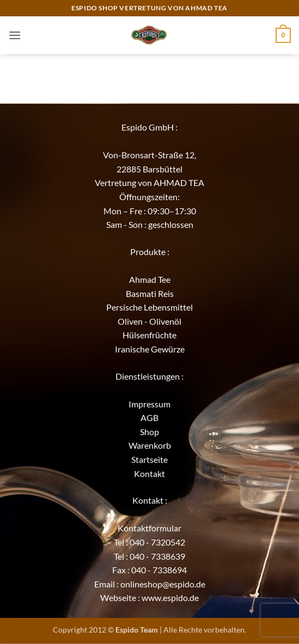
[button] (15, 35)
